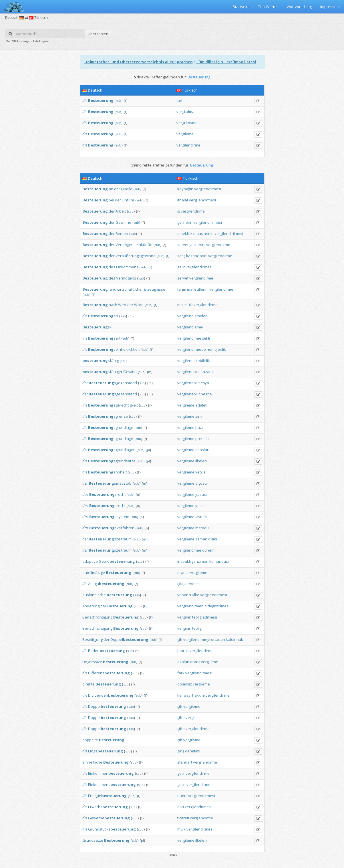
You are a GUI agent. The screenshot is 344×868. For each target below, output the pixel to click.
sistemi (201, 517)
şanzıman (200, 561)
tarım (182, 289)
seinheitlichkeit (114, 349)
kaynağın (185, 189)
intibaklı (184, 561)
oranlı (195, 662)
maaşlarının (203, 233)
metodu (202, 528)
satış (181, 256)
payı (188, 695)
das (85, 494)
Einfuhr (128, 200)
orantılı (183, 572)
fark (181, 673)
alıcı (181, 807)
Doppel (129, 639)
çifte (181, 718)
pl (131, 316)
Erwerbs (108, 807)
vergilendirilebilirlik (194, 360)
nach (113, 305)
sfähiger (102, 372)
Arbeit (121, 211)
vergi (181, 112)
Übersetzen (98, 34)
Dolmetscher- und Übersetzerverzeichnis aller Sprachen (139, 62)
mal (180, 305)
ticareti (183, 818)
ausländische (94, 595)
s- (97, 327)
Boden (107, 651)
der (117, 189)
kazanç (207, 372)
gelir (181, 267)
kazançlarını (197, 256)
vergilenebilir (189, 372)
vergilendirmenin (192, 606)
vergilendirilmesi (208, 222)
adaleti (201, 405)
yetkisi (201, 472)
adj (123, 361)
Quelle (127, 189)
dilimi (213, 539)
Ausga (106, 584)
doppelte (90, 740)
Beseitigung (93, 639)
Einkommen (111, 773)
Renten (122, 233)
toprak (183, 651)
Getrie (117, 561)
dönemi (209, 550)
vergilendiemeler (192, 316)
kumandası (219, 561)
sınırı (199, 416)
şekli (206, 338)
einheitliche (92, 762)
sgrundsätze (112, 461)
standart (185, 762)
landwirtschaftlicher (126, 289)
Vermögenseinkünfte (134, 245)
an (111, 189)
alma (190, 112)
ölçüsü (201, 483)
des (112, 267)
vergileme (185, 134)
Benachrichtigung (97, 617)
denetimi (193, 584)
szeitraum (110, 539)
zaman (201, 539)
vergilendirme (188, 145)
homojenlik (216, 349)
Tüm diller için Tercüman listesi (226, 62)
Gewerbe (109, 818)
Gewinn (130, 372)
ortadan (218, 639)
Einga (106, 751)
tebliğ (197, 617)
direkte (89, 684)
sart (104, 338)
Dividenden (111, 695)
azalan (183, 662)
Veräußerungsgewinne (136, 256)
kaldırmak (234, 639)
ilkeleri (201, 461)
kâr (180, 695)
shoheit (107, 472)
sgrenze (108, 416)
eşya (205, 383)
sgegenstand (113, 383)
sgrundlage (111, 427)
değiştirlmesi (218, 606)
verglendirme (201, 818)
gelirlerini (197, 245)
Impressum (330, 7)
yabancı (184, 595)
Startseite (241, 7)
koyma (192, 123)
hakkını (198, 695)
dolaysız (185, 684)
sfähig (101, 360)
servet (183, 245)
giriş (181, 751)
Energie (107, 796)
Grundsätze (93, 840)
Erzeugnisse (155, 289)
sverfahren (112, 528)
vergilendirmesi (208, 189)
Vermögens (126, 278)
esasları (202, 450)
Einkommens (127, 267)
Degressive (92, 662)
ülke (196, 595)
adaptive (90, 561)
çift (180, 639)
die (85, 100)
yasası (201, 494)
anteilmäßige (94, 572)
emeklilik (185, 233)
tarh (180, 100)
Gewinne (123, 222)
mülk (189, 305)
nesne (206, 394)
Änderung (91, 606)
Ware (139, 305)
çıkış (181, 584)
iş (179, 211)
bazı (199, 427)
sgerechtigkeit (113, 405)
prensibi (202, 439)
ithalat (183, 200)
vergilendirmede (192, 349)
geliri (181, 784)
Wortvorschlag (299, 7)
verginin (184, 617)
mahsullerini (198, 289)
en (103, 316)
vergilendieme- (190, 327)
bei (111, 200)
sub (119, 101)
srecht (107, 494)
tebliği (197, 628)
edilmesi (210, 617)
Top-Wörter (268, 7)
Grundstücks (112, 829)
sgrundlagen (112, 450)
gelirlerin (185, 222)
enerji (182, 796)
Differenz (109, 673)
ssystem (109, 517)
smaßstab (110, 483)
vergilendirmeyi (197, 639)
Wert (122, 305)
